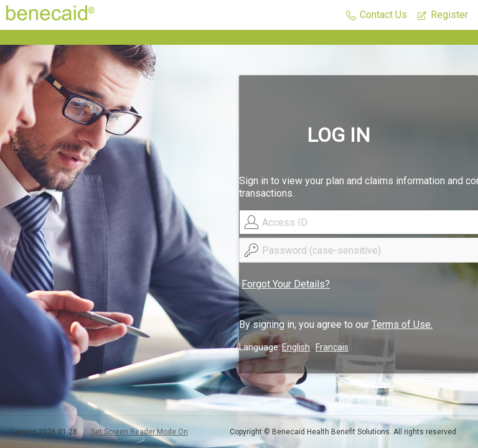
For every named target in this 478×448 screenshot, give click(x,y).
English (296, 347)
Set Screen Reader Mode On (139, 432)
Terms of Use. (402, 324)
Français (332, 347)
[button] (377, 15)
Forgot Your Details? (286, 284)
